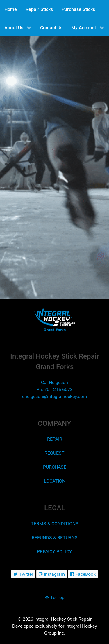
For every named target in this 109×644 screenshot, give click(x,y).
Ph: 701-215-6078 (54, 389)
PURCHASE (55, 467)
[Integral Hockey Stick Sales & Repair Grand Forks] (54, 320)
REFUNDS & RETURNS (55, 538)
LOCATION (55, 481)
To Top (55, 597)
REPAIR (55, 439)
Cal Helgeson (54, 382)
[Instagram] (52, 574)
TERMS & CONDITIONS (55, 524)
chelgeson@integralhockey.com (54, 396)
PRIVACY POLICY (54, 552)
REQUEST (54, 453)
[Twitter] (23, 574)
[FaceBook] (83, 574)
